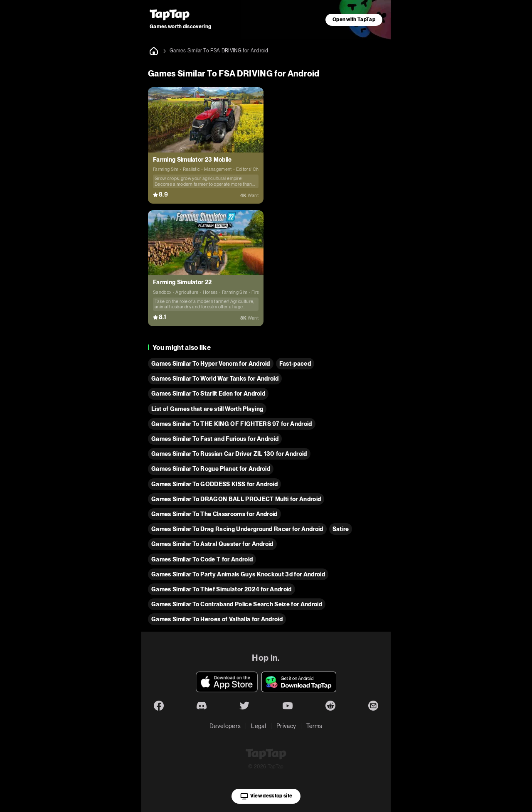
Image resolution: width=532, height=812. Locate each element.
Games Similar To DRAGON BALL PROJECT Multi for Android (236, 499)
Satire (341, 529)
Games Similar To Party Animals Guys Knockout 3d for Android (238, 574)
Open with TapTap (354, 20)
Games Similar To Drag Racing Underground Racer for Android (237, 529)
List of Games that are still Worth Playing (207, 409)
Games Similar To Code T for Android (202, 559)
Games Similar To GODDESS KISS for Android (214, 484)
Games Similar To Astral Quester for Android (212, 544)
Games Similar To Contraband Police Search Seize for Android (237, 604)
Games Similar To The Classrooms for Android (214, 514)
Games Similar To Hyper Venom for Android (211, 364)
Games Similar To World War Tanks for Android (215, 379)
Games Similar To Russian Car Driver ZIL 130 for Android (229, 454)
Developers (225, 726)
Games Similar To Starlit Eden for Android (208, 394)
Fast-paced (295, 364)
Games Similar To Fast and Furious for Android (215, 439)
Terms (314, 726)
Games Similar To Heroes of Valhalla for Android (217, 619)
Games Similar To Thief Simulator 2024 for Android (222, 589)
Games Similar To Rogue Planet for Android (211, 469)
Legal (259, 726)
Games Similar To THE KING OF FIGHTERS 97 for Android (232, 424)
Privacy (286, 726)
